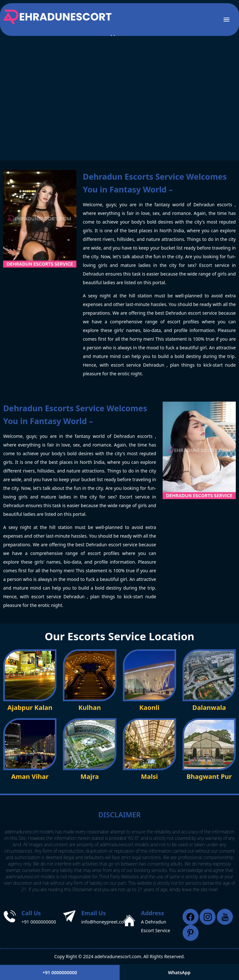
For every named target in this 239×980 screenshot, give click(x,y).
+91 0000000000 (39, 922)
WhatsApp (179, 972)
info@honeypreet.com (105, 922)
